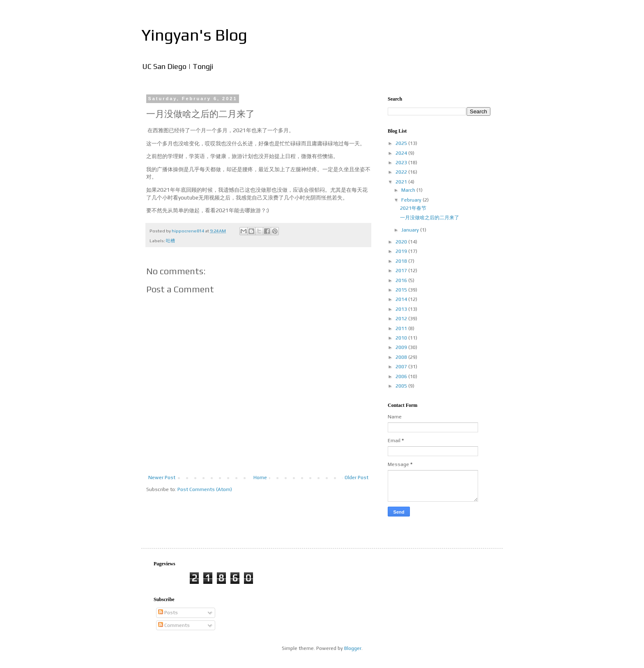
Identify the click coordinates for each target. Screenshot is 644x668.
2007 (402, 367)
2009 (402, 347)
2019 (402, 251)
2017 (402, 271)
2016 (402, 280)
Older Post (356, 477)
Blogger (353, 648)
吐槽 (170, 241)
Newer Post (162, 477)
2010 (402, 338)
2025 (402, 143)
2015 (402, 290)
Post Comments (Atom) (205, 489)
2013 (402, 309)
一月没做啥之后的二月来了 (430, 218)
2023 (402, 163)
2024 (402, 153)
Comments (174, 625)
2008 (402, 357)
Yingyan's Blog (194, 35)
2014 (402, 299)
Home (260, 477)
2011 (402, 328)
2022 (402, 172)
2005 (402, 386)
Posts (168, 613)
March (409, 190)
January (411, 230)
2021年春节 (413, 208)
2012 (402, 319)
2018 (402, 261)
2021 (402, 182)
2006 (402, 376)
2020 (402, 242)
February (412, 200)
